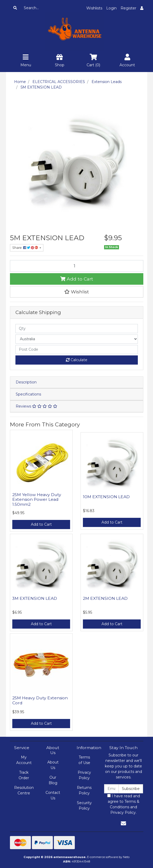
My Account (24, 760)
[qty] (77, 329)
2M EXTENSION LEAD (105, 598)
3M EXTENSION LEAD (35, 598)
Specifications (28, 394)
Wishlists (94, 8)
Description (26, 382)
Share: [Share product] (25, 248)
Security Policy (84, 806)
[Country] (77, 339)
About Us (53, 765)
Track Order (24, 775)
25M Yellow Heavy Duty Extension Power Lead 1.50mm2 (37, 500)
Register (128, 8)
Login (111, 8)
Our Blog (53, 780)
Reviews (36, 406)
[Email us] (123, 823)
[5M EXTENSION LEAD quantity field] (77, 266)
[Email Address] (112, 789)
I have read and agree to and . (124, 804)
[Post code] (77, 350)
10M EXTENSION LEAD (106, 497)
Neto (126, 857)
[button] (77, 292)
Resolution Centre (24, 790)
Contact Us (53, 795)
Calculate (77, 360)
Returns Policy (84, 790)
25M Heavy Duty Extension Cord (40, 700)
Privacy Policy (84, 775)
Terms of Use (84, 760)
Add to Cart (77, 279)
